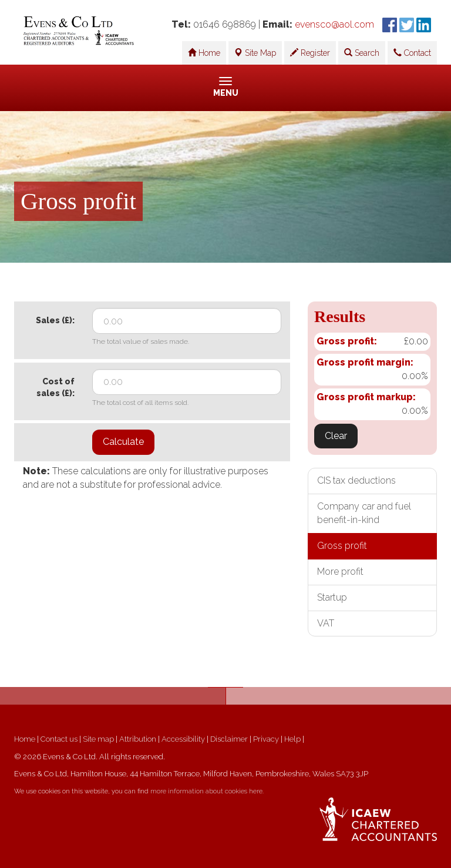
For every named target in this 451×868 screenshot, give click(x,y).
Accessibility (183, 739)
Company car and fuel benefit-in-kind (364, 513)
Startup (332, 597)
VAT (326, 623)
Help (292, 739)
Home (204, 53)
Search (362, 53)
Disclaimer (229, 739)
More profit (340, 572)
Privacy (266, 739)
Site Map (255, 53)
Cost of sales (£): (55, 387)
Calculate (123, 442)
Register (310, 53)
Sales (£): (55, 320)
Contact (412, 53)
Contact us (59, 739)
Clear (336, 436)
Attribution (138, 739)
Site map (98, 739)
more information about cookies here (206, 791)
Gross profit (342, 546)
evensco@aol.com (334, 24)
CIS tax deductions (356, 480)
